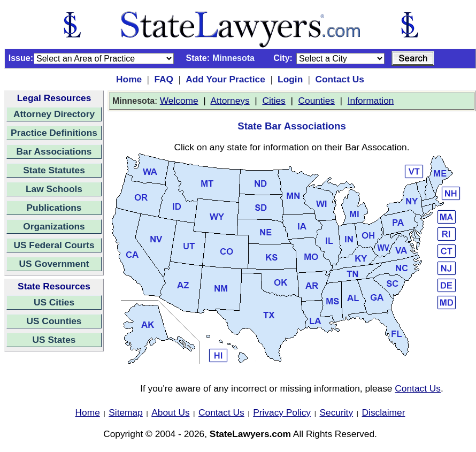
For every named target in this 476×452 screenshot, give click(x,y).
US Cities (54, 302)
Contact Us (339, 79)
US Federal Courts (54, 245)
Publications (54, 208)
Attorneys (230, 101)
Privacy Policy (282, 412)
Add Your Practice (225, 79)
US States (54, 340)
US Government (54, 264)
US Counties (54, 321)
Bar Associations (54, 151)
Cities (274, 101)
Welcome (179, 101)
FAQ (164, 79)
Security (337, 412)
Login (290, 79)
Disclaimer (384, 412)
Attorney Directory (54, 114)
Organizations (54, 226)
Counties (317, 101)
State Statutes (54, 170)
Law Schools (54, 189)
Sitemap (126, 412)
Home (129, 79)
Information (371, 101)
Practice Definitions (54, 133)
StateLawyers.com (250, 434)
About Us (170, 412)
